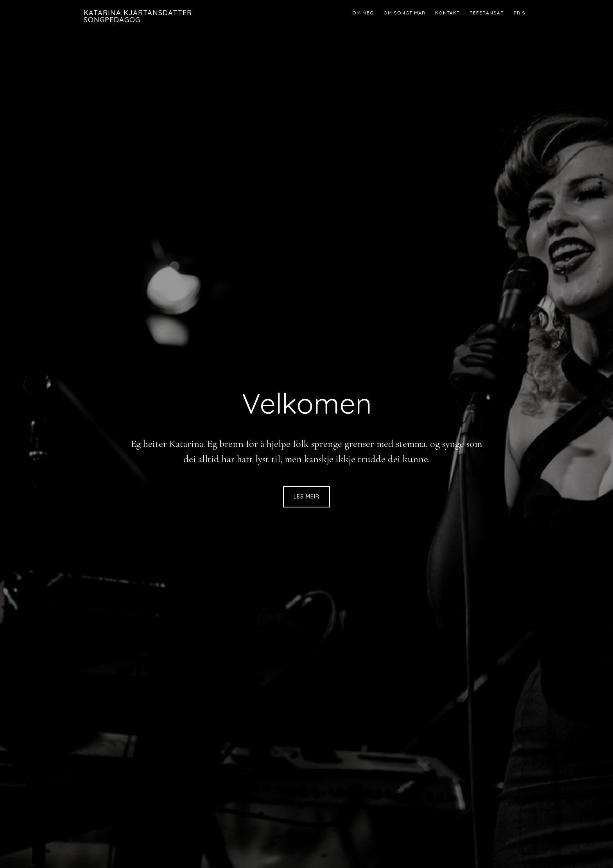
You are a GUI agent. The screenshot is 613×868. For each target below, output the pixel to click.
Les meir (306, 497)
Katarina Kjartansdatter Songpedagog (138, 16)
